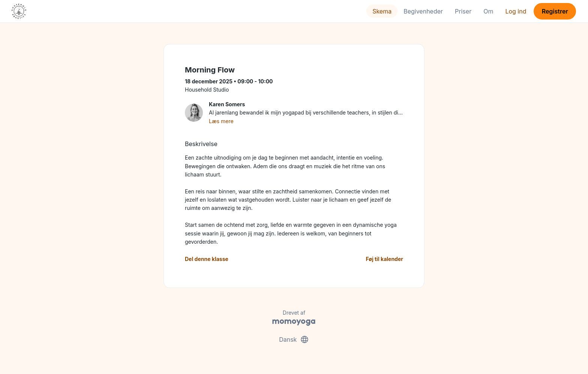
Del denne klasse (207, 259)
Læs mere (221, 121)
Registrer (555, 11)
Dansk (294, 339)
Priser (463, 11)
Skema (382, 11)
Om (488, 11)
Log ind (516, 11)
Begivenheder (423, 11)
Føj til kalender (384, 259)
